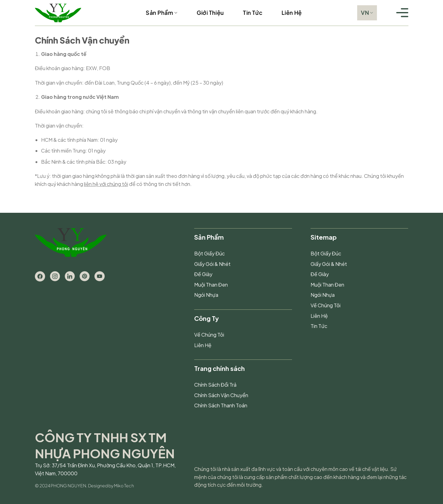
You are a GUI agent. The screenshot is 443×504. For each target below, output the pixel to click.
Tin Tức (253, 13)
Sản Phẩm (161, 13)
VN (367, 13)
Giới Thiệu (210, 13)
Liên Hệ (292, 13)
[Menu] (402, 13)
